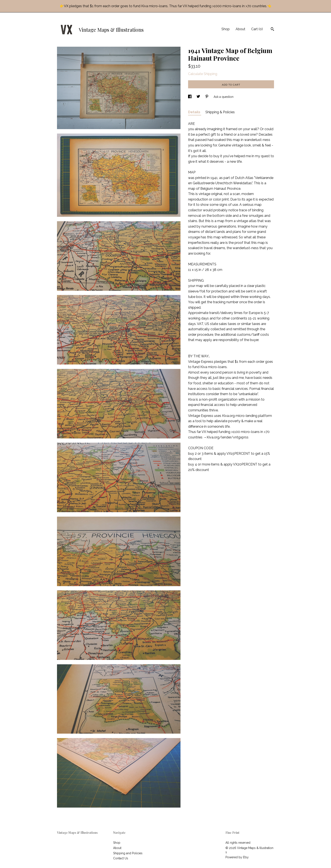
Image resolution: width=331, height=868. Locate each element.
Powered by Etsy (237, 857)
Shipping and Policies (128, 853)
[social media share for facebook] (190, 97)
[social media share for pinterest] (207, 97)
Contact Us (121, 858)
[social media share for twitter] (199, 97)
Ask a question (224, 97)
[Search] (272, 30)
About (240, 29)
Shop (226, 29)
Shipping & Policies (220, 112)
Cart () (257, 29)
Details (195, 112)
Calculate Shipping (203, 74)
